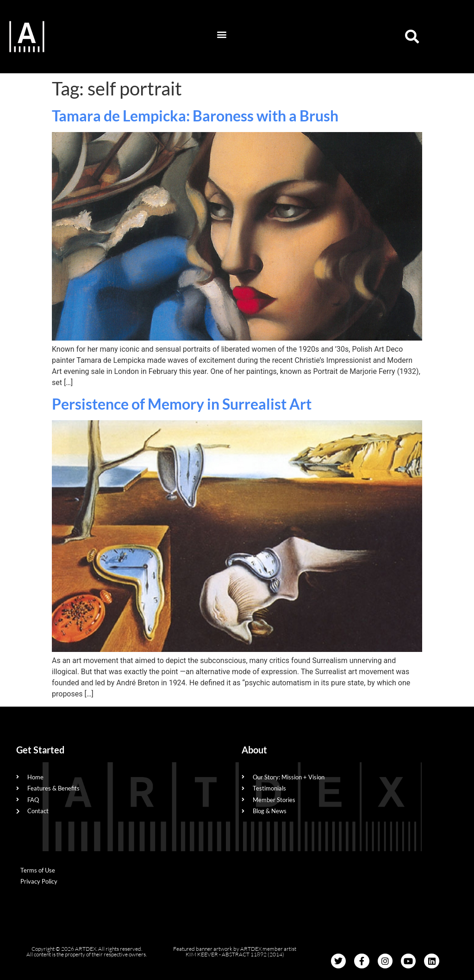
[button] (221, 34)
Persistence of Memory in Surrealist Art (182, 404)
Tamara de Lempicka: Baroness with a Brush (195, 116)
